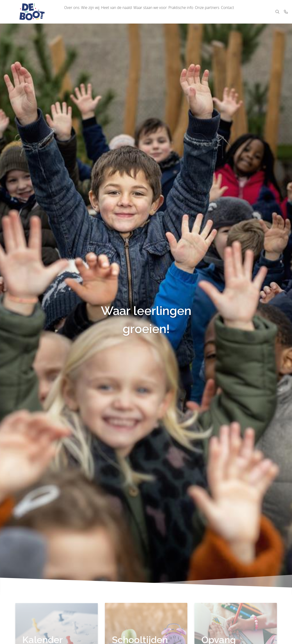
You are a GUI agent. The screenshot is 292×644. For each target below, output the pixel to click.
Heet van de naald (124, 12)
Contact (247, 12)
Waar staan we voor (161, 12)
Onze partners (224, 12)
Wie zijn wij (95, 12)
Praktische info (195, 12)
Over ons (73, 12)
